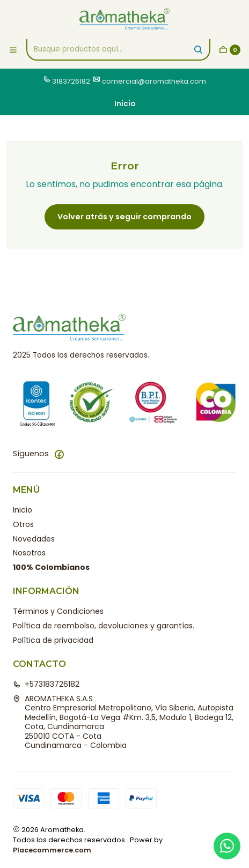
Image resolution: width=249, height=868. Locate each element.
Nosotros (29, 553)
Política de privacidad (53, 640)
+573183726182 (46, 684)
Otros (23, 524)
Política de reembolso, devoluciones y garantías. (104, 626)
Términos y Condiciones (58, 611)
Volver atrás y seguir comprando (124, 217)
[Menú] (13, 50)
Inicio (23, 510)
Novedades (34, 539)
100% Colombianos (51, 567)
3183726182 (71, 81)
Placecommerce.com (52, 850)
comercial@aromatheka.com (154, 81)
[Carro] (230, 50)
